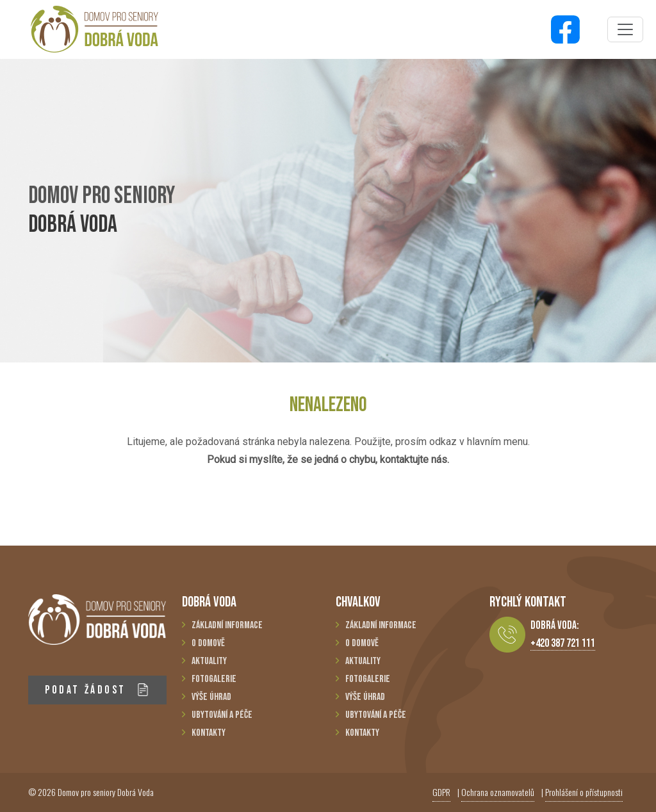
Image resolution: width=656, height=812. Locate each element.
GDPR (441, 792)
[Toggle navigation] (625, 29)
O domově (208, 643)
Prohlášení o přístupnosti (584, 792)
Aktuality (209, 661)
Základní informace (227, 625)
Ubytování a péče (222, 715)
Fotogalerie (214, 679)
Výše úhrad (211, 697)
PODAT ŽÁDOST (97, 690)
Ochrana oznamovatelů (498, 792)
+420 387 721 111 (563, 643)
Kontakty (209, 733)
